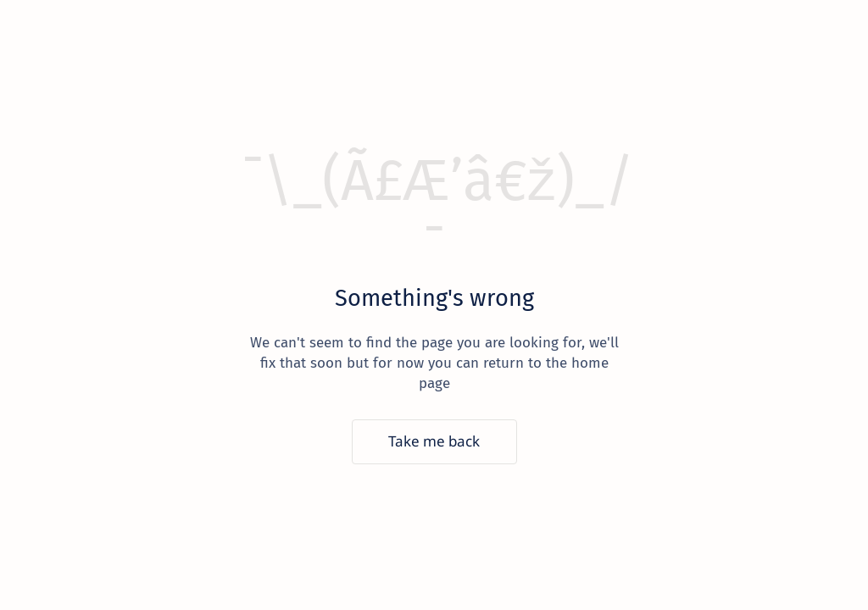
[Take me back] (434, 442)
